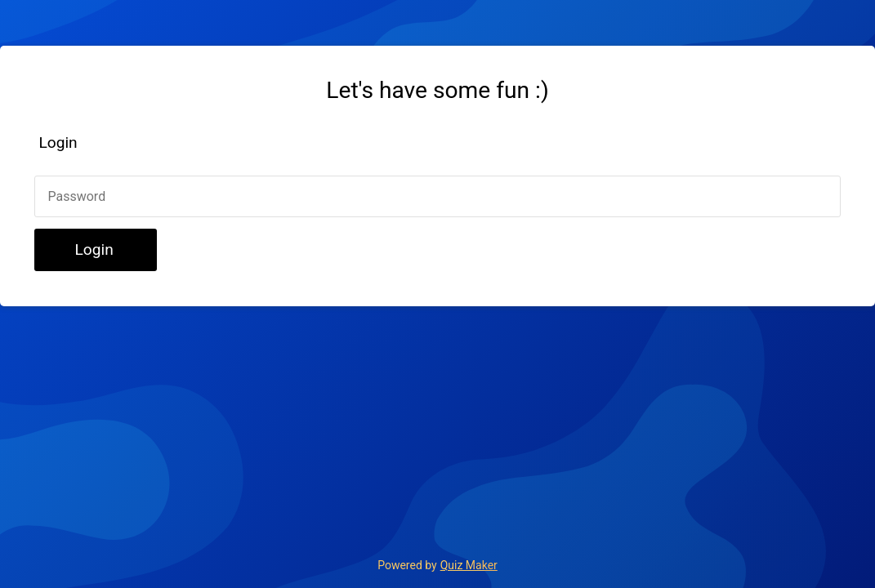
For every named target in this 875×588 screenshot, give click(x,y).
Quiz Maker (469, 565)
